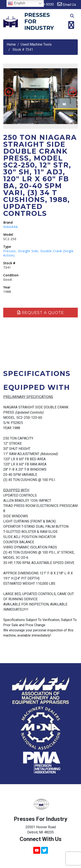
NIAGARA (11, 227)
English (17, 3)
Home (11, 44)
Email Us (67, 4)
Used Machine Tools (36, 44)
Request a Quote (41, 313)
